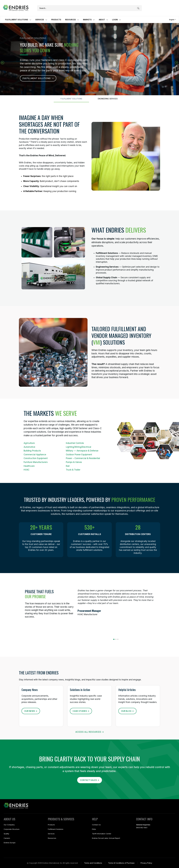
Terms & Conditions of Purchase (121, 863)
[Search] (89, 8)
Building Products (32, 451)
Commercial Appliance (35, 455)
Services (51, 834)
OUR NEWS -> (31, 711)
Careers (7, 838)
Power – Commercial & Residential (83, 458)
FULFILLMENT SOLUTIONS (18, 20)
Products (51, 825)
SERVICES (41, 20)
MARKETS (89, 20)
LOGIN (117, 20)
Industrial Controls (75, 443)
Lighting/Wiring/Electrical (78, 447)
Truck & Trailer (73, 470)
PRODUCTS (56, 20)
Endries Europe (10, 843)
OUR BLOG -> (127, 711)
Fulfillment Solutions (56, 829)
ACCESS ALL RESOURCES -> (90, 732)
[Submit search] (138, 8)
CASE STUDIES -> (81, 711)
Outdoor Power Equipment (79, 455)
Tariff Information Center (102, 834)
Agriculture (29, 443)
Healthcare (29, 466)
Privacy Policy (146, 863)
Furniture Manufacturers (36, 462)
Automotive (29, 447)
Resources (52, 838)
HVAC (26, 470)
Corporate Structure (12, 829)
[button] (177, 63)
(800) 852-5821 (142, 828)
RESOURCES (72, 20)
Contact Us (96, 825)
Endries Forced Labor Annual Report (106, 838)
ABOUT (103, 20)
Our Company (9, 825)
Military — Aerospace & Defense (82, 451)
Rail (68, 466)
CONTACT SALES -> (90, 780)
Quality (6, 834)
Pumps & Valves (74, 462)
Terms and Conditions (93, 863)
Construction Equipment (36, 458)
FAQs (94, 829)
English (172, 20)
